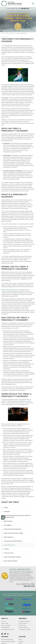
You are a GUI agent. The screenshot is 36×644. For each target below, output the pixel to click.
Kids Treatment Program (7, 639)
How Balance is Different (24, 621)
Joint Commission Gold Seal (8, 629)
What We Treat (13, 33)
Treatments (7, 33)
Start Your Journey (23, 623)
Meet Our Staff (5, 623)
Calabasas (21, 641)
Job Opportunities (5, 627)
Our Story (4, 621)
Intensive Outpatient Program (8, 641)
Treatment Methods (23, 627)
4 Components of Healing (24, 629)
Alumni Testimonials (6, 625)
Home (3, 33)
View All (20, 639)
